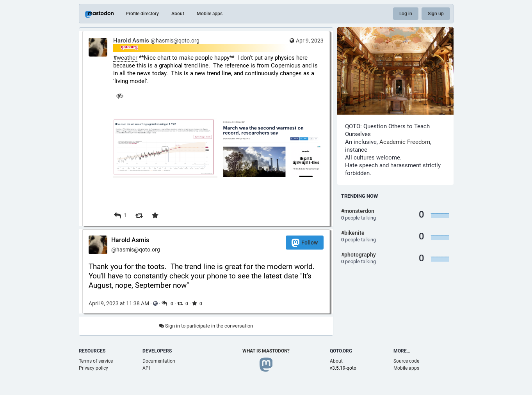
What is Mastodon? (266, 351)
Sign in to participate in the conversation (206, 326)
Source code (406, 361)
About (178, 14)
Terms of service (96, 361)
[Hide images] (120, 96)
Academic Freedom (405, 142)
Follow (305, 243)
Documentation (159, 361)
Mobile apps (210, 14)
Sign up (436, 14)
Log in (406, 14)
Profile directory (142, 14)
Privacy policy (93, 368)
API (146, 368)
